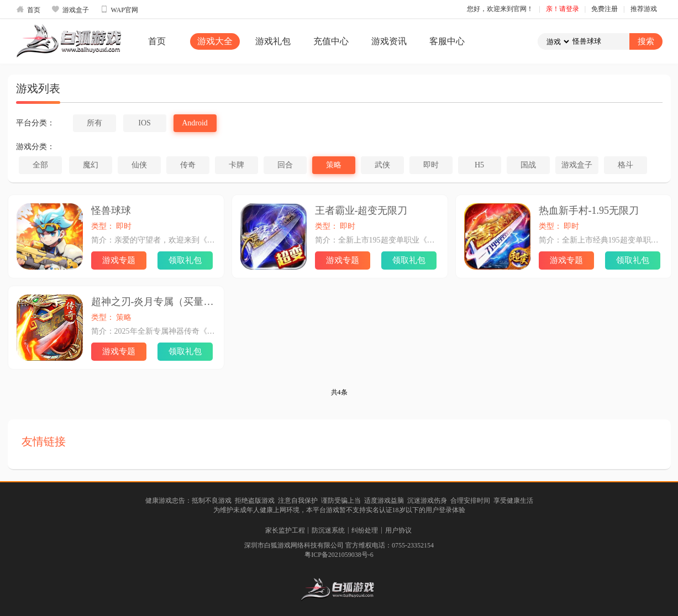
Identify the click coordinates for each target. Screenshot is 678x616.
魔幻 (91, 165)
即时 (431, 165)
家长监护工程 (285, 530)
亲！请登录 (563, 9)
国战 (528, 165)
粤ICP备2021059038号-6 (339, 555)
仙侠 (139, 165)
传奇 (188, 165)
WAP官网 (119, 9)
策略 (334, 165)
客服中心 (447, 41)
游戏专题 (119, 260)
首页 (28, 9)
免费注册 (605, 9)
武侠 (382, 165)
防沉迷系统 (328, 530)
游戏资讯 (389, 41)
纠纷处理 (365, 530)
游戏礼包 (273, 41)
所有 (94, 123)
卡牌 (236, 165)
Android (195, 123)
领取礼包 (185, 260)
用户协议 (398, 530)
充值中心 (331, 41)
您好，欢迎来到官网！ (500, 9)
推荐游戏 (644, 9)
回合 (285, 165)
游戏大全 (215, 41)
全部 (40, 165)
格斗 (626, 165)
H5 (479, 165)
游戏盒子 (70, 9)
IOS (144, 123)
